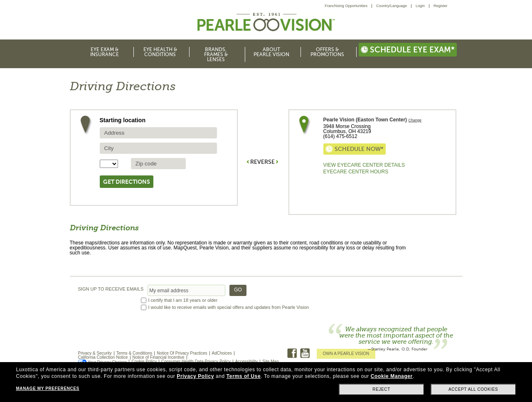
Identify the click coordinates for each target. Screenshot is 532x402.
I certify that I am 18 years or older (183, 300)
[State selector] (109, 164)
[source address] (158, 133)
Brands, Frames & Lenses (216, 54)
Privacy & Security (95, 353)
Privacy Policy (195, 376)
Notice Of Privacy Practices (182, 353)
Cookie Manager (392, 376)
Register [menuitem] (441, 6)
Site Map (270, 361)
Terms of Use (244, 376)
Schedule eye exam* (408, 50)
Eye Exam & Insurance (105, 52)
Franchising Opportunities (346, 6)
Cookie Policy (144, 361)
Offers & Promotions (327, 52)
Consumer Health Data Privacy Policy (196, 361)
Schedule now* (355, 149)
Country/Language (392, 6)
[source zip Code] (158, 164)
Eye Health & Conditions (160, 52)
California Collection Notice (103, 357)
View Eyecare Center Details (364, 165)
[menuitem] (348, 6)
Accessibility (246, 361)
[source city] (158, 148)
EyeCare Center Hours (356, 172)
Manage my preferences (47, 388)
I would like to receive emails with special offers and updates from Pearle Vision (229, 307)
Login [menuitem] (420, 6)
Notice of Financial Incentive (159, 357)
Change (415, 120)
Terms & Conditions (134, 353)
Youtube (305, 353)
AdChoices (222, 353)
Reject (381, 389)
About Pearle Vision (271, 52)
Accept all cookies (473, 389)
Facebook (292, 353)
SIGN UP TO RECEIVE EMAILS (111, 289)
